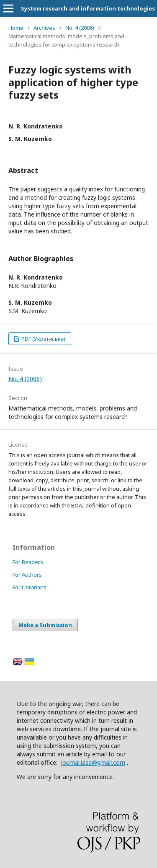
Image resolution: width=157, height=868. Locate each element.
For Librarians (30, 587)
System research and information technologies (88, 8)
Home (16, 28)
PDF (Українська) (43, 339)
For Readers (28, 562)
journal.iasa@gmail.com (93, 762)
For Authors (27, 575)
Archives (44, 28)
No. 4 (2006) (80, 28)
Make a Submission (45, 625)
